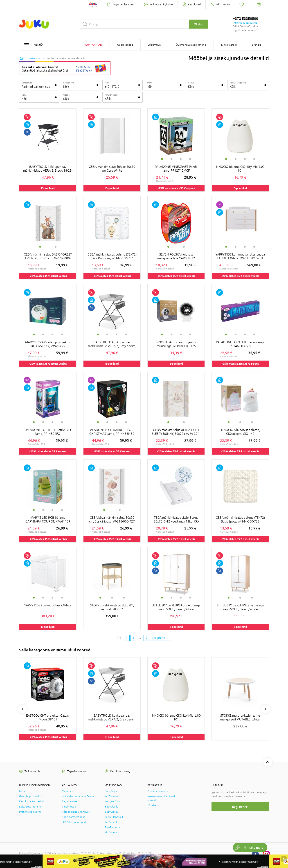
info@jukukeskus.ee (245, 23)
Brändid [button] (256, 45)
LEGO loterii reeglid (74, 822)
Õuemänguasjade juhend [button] (191, 45)
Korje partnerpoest (73, 817)
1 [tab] (162, 159)
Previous (22, 709)
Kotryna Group (113, 801)
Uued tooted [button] (125, 45)
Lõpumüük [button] (154, 45)
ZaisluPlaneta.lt (114, 817)
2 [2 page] (127, 638)
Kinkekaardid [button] (229, 45)
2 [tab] (171, 159)
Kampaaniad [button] (93, 45)
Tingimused (69, 807)
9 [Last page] (146, 638)
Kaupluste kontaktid (31, 801)
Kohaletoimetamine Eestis (78, 796)
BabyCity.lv (111, 812)
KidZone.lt (111, 822)
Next (265, 709)
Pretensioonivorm (30, 812)
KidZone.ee (112, 796)
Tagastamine (70, 801)
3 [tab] (181, 159)
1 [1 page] (120, 638)
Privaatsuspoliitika (158, 791)
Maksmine (68, 791)
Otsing (199, 24)
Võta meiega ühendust (76, 812)
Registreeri (240, 807)
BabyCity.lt (111, 807)
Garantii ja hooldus (30, 796)
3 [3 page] (133, 638)
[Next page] (161, 638)
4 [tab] (190, 159)
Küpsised (153, 805)
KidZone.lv (111, 832)
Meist (22, 791)
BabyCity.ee (112, 791)
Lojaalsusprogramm (31, 807)
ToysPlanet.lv (113, 827)
